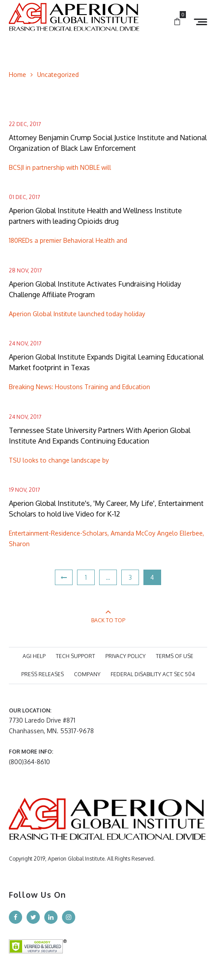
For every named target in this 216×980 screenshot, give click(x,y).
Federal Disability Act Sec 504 (153, 674)
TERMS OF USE (175, 656)
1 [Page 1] (86, 577)
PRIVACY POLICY (125, 656)
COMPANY (87, 674)
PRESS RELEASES (42, 674)
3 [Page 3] (130, 577)
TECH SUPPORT (75, 656)
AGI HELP (34, 656)
